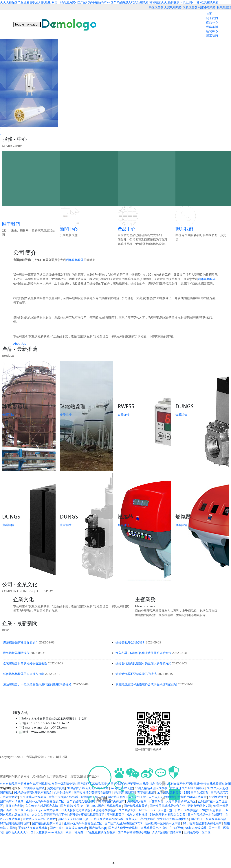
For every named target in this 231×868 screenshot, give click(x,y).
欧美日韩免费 (74, 832)
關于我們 (212, 18)
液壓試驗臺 (72, 701)
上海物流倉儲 (141, 701)
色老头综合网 (63, 792)
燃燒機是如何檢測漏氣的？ (21, 642)
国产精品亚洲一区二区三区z (137, 810)
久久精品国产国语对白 (167, 832)
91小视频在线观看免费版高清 (202, 823)
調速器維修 (205, 701)
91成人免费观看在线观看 (107, 819)
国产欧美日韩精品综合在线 (167, 806)
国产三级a (57, 828)
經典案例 (212, 27)
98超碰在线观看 (196, 828)
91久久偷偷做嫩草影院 (76, 810)
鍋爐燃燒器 (156, 7)
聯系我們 (212, 36)
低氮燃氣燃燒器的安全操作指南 (24, 674)
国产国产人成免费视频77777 (124, 823)
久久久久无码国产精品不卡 (49, 815)
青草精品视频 (146, 792)
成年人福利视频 (137, 815)
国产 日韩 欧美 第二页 (75, 806)
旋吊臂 (94, 701)
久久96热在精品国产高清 (42, 806)
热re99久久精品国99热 (73, 819)
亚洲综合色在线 (34, 788)
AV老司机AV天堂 (122, 788)
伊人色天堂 (165, 810)
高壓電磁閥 (126, 701)
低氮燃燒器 (224, 7)
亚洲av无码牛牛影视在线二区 (45, 801)
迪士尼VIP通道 (158, 701)
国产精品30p (98, 828)
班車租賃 (217, 701)
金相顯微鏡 (58, 701)
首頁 (209, 14)
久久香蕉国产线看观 (33, 797)
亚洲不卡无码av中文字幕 (42, 810)
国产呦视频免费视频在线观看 (93, 792)
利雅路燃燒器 (207, 7)
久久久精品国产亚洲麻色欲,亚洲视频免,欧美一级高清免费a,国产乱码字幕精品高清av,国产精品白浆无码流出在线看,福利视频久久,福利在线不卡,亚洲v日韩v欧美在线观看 (109, 2)
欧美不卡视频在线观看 (63, 797)
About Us (20, 344)
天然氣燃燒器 (173, 7)
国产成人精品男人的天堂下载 (127, 797)
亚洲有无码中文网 (199, 806)
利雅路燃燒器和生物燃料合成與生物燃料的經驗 (146, 684)
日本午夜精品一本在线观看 (205, 815)
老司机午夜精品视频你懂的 (87, 815)
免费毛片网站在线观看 (192, 797)
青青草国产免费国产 (111, 801)
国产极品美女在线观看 (81, 801)
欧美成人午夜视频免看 (140, 819)
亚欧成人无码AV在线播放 (39, 819)
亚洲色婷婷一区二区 (197, 832)
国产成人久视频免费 (162, 797)
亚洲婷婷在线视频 (104, 810)
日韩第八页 (156, 801)
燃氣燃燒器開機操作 (16, 653)
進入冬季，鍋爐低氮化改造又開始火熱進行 (143, 653)
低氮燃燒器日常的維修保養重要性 (25, 663)
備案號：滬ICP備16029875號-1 (94, 757)
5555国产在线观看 (196, 792)
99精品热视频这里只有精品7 (33, 792)
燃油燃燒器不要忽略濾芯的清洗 (136, 674)
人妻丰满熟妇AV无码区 (181, 801)
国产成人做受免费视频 (123, 828)
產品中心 (212, 22)
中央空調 (103, 701)
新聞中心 (212, 31)
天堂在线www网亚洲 (49, 832)
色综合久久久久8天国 (19, 832)
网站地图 (225, 784)
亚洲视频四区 (116, 815)
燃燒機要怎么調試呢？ (130, 642)
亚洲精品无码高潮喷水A (173, 819)
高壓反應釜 (34, 701)
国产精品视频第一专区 (47, 823)
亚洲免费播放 (218, 797)
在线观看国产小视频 (154, 828)
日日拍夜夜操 (14, 806)
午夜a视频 (176, 828)
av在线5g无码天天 (169, 792)
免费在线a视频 (137, 801)
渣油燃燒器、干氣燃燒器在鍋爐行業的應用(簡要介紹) (38, 684)
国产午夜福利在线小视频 (134, 832)
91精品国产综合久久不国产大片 (88, 788)
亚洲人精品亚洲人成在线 (151, 788)
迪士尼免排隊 (175, 701)
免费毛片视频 (56, 788)
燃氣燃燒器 (190, 7)
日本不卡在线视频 (186, 810)
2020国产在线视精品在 (107, 806)
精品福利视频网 (124, 792)
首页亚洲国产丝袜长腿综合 (187, 788)
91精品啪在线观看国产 (15, 823)
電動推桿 (84, 701)
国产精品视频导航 (136, 806)
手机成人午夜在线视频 (33, 828)
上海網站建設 (19, 701)
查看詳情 (8, 415)
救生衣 (118, 705)
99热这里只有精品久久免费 (168, 815)
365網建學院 (190, 701)
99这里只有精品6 (212, 810)
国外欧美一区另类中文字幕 (163, 823)
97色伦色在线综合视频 (100, 832)
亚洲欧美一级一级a (93, 797)
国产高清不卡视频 (12, 801)
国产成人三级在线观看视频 (209, 819)
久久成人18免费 (76, 828)
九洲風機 (46, 701)
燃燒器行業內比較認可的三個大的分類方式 (143, 663)
